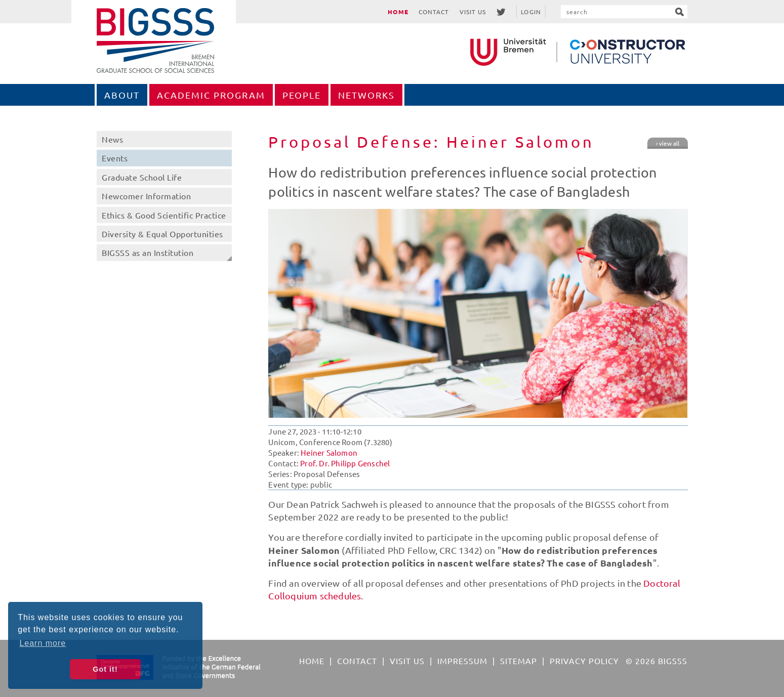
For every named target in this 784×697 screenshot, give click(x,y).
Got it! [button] (105, 669)
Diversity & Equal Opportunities (162, 234)
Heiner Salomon (329, 452)
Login (531, 12)
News (112, 139)
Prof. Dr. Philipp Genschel (345, 463)
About (122, 95)
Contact (434, 12)
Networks (366, 95)
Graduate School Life (142, 177)
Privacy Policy (584, 661)
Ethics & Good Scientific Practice (164, 215)
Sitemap (519, 661)
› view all (668, 143)
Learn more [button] (43, 643)
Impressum (462, 661)
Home (398, 12)
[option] (478, 313)
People (302, 95)
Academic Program (211, 95)
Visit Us (473, 12)
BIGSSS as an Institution (148, 252)
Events (115, 158)
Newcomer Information (146, 196)
